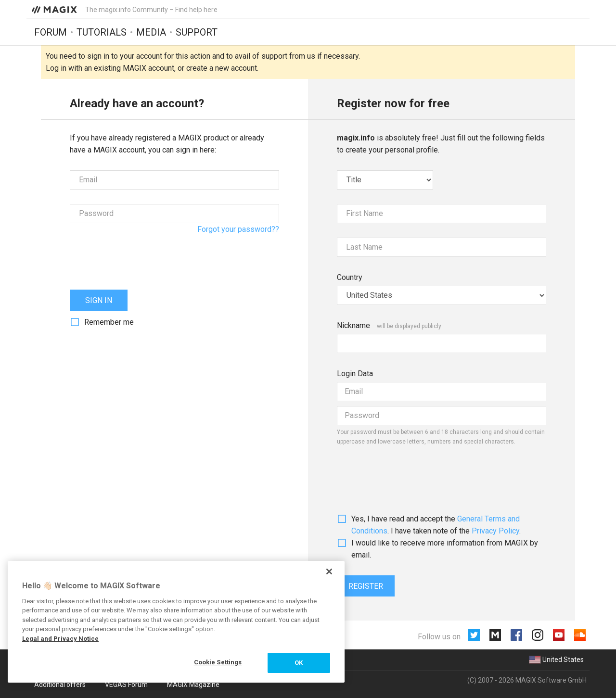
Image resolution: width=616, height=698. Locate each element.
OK (299, 663)
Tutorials (102, 32)
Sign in (99, 300)
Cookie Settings (218, 662)
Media (151, 32)
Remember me (109, 322)
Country (350, 277)
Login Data (355, 374)
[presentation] (143, 256)
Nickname (353, 325)
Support (197, 32)
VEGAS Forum (126, 685)
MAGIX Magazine (193, 685)
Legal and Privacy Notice (60, 639)
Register (366, 586)
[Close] (329, 571)
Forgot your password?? (238, 229)
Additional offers (60, 685)
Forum (51, 32)
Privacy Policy (495, 531)
